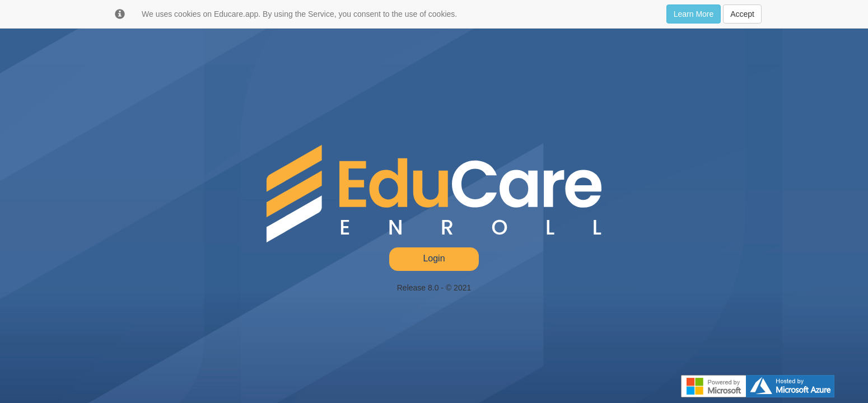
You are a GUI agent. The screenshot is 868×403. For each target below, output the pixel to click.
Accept (742, 14)
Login (434, 258)
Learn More (694, 14)
